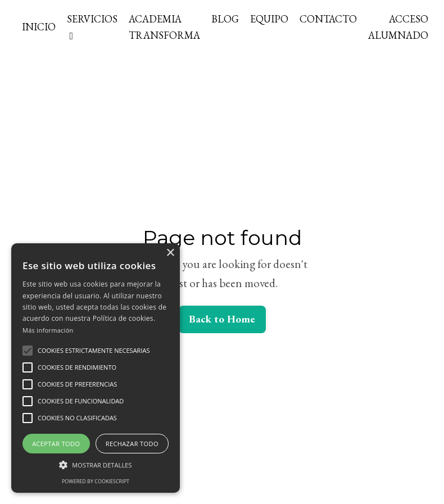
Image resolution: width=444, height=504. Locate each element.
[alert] (96, 368)
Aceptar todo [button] (56, 444)
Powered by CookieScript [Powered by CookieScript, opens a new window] (96, 481)
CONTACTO (328, 19)
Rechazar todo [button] (132, 444)
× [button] (170, 253)
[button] (28, 351)
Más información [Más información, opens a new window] (48, 330)
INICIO (39, 27)
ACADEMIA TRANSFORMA (164, 27)
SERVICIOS (92, 27)
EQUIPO (269, 19)
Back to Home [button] (222, 319)
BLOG (225, 19)
